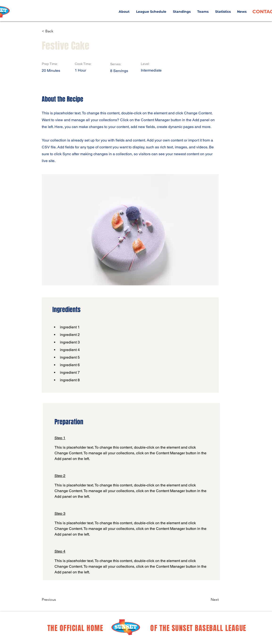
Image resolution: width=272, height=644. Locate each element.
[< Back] (57, 31)
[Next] (207, 600)
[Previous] (57, 600)
